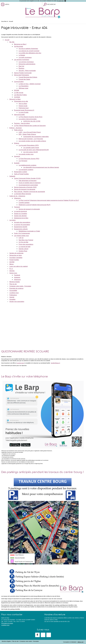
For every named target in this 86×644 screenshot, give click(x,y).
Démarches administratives (27, 64)
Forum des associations (26, 244)
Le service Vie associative (22, 225)
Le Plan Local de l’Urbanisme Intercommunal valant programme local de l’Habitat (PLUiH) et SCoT (49, 200)
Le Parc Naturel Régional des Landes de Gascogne (30, 126)
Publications (13, 295)
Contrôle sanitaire (24, 203)
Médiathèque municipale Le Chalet (29, 231)
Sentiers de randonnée (16, 253)
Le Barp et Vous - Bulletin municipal (30, 84)
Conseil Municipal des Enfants (28, 77)
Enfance (17, 143)
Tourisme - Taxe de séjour (22, 123)
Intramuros (17, 280)
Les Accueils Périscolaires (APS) (29, 145)
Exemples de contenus (16, 288)
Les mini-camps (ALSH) (31, 152)
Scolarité (17, 163)
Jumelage (17, 97)
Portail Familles (14, 260)
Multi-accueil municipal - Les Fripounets (31, 139)
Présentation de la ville (21, 101)
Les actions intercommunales (28, 119)
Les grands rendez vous (21, 236)
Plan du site (13, 284)
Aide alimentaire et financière (28, 181)
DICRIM (16, 90)
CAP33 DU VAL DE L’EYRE (32, 121)
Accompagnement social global (28, 185)
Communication (19, 82)
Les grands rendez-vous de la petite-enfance (32, 141)
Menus (11, 264)
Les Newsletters (24, 86)
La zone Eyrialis (24, 112)
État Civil (21, 66)
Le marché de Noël (25, 247)
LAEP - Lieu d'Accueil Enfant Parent (30, 132)
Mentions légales (15, 282)
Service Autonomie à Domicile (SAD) (25, 187)
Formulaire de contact (7, 623)
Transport (17, 207)
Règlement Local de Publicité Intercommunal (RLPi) (35, 205)
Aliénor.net (80, 642)
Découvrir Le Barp (15, 99)
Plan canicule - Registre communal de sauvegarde (29, 192)
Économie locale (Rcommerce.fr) (24, 110)
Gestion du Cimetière (20, 214)
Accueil (7, 40)
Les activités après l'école (31, 148)
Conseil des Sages (24, 79)
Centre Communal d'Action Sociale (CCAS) (27, 178)
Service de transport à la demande (25, 189)
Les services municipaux (22, 60)
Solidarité (12, 176)
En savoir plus (60, 1)
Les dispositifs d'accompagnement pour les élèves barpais (41, 167)
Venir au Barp (23, 104)
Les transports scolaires (26, 170)
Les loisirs (12, 220)
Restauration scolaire (20, 172)
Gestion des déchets (20, 216)
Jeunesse (17, 156)
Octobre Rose (23, 251)
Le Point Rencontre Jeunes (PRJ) (29, 159)
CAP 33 (21, 238)
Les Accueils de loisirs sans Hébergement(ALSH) (34, 150)
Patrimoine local (24, 108)
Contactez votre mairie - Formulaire (20, 286)
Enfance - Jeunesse (16, 128)
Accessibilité (13, 291)
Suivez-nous (13, 273)
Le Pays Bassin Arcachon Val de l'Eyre (31, 117)
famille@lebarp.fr (55, 363)
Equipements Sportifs (21, 227)
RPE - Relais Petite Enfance (27, 134)
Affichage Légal (23, 88)
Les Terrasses (23, 161)
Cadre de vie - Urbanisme (17, 196)
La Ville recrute (19, 93)
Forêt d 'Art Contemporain (22, 233)
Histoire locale (23, 106)
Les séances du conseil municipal (29, 51)
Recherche (51, 5)
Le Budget (22, 55)
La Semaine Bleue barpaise (23, 194)
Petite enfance (18, 130)
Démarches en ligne (16, 255)
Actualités (12, 299)
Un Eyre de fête (23, 242)
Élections (21, 68)
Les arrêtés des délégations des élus (30, 53)
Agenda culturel (23, 249)
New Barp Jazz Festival (26, 240)
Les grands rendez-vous (26, 154)
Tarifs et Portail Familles (21, 174)
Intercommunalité (19, 115)
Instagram (17, 277)
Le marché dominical (20, 211)
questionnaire (20, 363)
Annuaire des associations (22, 222)
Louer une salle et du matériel (19, 266)
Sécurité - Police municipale (27, 71)
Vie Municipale (18, 46)
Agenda (12, 297)
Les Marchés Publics (20, 95)
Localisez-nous (14, 293)
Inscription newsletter (16, 258)
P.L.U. (11, 269)
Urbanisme (17, 198)
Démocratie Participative (21, 75)
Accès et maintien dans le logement (30, 183)
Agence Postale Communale (23, 73)
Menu (7, 5)
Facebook (17, 275)
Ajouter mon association (17, 302)
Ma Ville (12, 42)
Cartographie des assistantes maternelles (36, 137)
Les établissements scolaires (28, 165)
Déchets (12, 271)
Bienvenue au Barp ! (20, 44)
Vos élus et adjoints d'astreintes (28, 49)
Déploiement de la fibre (21, 218)
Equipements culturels (21, 229)
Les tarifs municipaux (25, 57)
